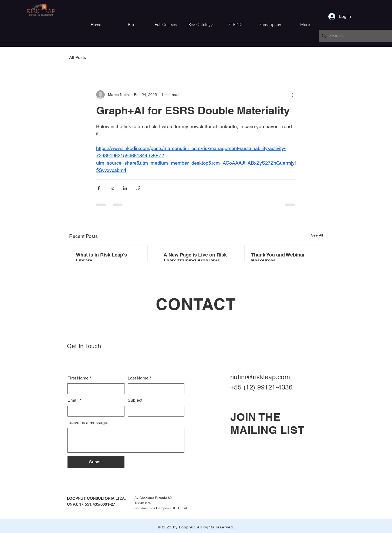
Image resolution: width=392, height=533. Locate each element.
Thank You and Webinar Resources (278, 258)
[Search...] (356, 36)
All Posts (77, 57)
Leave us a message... (89, 423)
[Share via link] (138, 188)
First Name (79, 378)
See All (317, 235)
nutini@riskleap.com (260, 377)
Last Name (139, 378)
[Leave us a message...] (126, 440)
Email (74, 400)
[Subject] (155, 411)
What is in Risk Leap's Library (101, 258)
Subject (135, 400)
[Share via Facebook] (99, 188)
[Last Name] (155, 389)
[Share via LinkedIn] (125, 188)
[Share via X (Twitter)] (112, 188)
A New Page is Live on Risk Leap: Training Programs (195, 258)
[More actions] (293, 95)
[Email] (94, 411)
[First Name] (94, 389)
